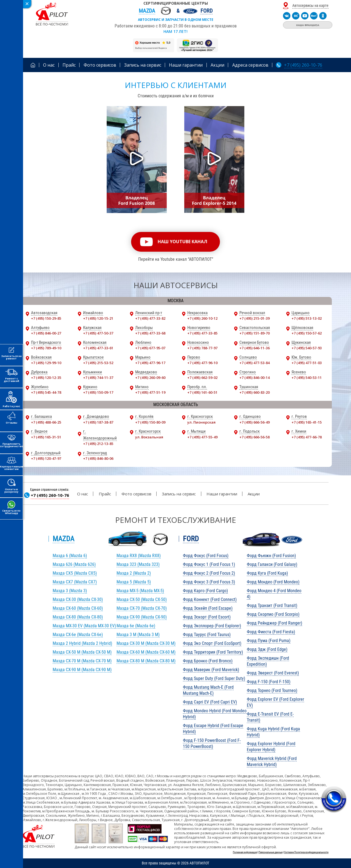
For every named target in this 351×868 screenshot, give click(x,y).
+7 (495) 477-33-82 (150, 318)
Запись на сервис (179, 494)
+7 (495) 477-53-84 (254, 363)
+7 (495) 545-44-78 (46, 392)
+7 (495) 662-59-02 (202, 378)
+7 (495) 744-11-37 (98, 378)
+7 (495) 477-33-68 (150, 333)
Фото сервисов (136, 494)
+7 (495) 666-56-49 (254, 422)
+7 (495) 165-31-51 (46, 437)
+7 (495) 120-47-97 (46, 458)
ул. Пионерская (201, 422)
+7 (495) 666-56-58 (254, 437)
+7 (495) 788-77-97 (202, 348)
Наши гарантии (222, 494)
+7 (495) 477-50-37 (98, 333)
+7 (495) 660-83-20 (254, 392)
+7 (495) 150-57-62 (307, 333)
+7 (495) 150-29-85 (46, 318)
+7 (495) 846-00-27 (46, 333)
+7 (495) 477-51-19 (150, 392)
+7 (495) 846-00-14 (254, 378)
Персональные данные (271, 852)
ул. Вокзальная (149, 437)
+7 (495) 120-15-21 (98, 318)
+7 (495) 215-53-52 (98, 363)
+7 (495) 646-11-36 (254, 348)
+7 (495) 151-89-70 (254, 333)
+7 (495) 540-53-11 (307, 378)
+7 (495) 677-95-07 (150, 348)
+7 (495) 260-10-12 (202, 318)
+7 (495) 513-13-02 (307, 318)
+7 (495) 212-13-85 (98, 444)
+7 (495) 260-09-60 (150, 378)
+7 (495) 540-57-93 (307, 348)
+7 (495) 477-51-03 (307, 363)
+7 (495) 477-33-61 (98, 348)
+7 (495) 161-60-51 (202, 392)
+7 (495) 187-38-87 (98, 422)
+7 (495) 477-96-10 (202, 363)
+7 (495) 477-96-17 (150, 363)
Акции (254, 494)
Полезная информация (245, 852)
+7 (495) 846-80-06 (98, 458)
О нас (83, 494)
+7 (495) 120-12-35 (46, 378)
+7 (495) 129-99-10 (46, 363)
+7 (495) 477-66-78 (307, 437)
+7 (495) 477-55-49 (202, 437)
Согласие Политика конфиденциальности (306, 852)
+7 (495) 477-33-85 (202, 333)
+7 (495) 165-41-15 (307, 422)
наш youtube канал (182, 242)
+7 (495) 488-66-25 (46, 422)
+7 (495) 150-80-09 (150, 422)
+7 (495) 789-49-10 (46, 348)
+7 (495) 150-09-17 (98, 392)
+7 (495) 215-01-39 (254, 318)
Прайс (105, 494)
